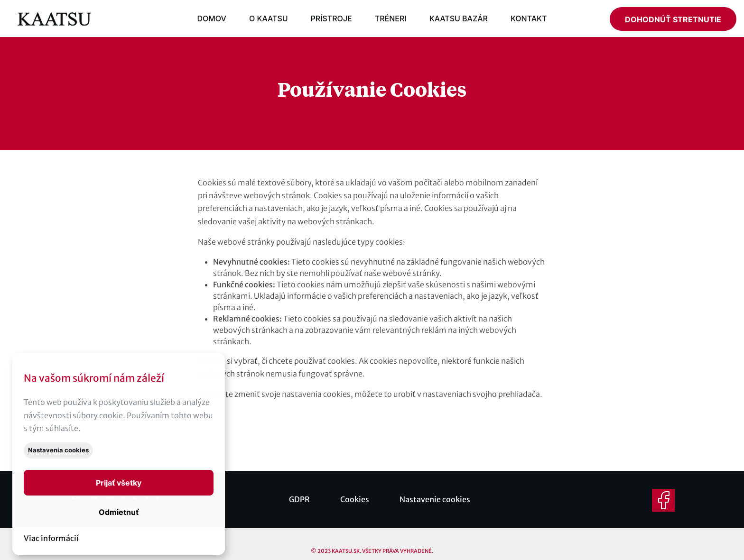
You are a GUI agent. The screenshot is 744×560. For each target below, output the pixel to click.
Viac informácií (51, 538)
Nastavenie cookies (435, 499)
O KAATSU (269, 18)
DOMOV (211, 18)
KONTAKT (529, 18)
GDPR (299, 499)
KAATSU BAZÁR (459, 18)
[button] (119, 483)
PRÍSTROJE (331, 18)
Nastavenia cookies (58, 450)
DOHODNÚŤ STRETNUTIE (673, 19)
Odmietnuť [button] (119, 512)
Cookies (355, 499)
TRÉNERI (391, 18)
